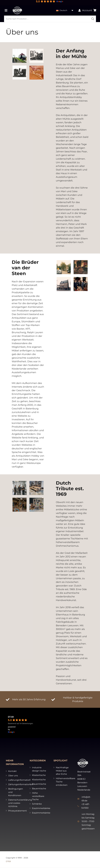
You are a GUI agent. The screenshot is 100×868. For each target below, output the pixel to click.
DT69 (8, 861)
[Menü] (6, 10)
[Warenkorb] (95, 10)
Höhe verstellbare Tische (38, 796)
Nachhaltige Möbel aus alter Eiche (62, 771)
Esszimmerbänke (41, 808)
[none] (65, 10)
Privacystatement (18, 811)
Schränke (37, 804)
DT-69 (11, 717)
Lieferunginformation (19, 780)
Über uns (13, 776)
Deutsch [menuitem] (63, 10)
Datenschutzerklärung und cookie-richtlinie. (20, 803)
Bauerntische (39, 784)
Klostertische (39, 775)
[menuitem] (65, 10)
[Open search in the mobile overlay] (50, 19)
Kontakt (12, 771)
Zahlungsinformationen (21, 784)
